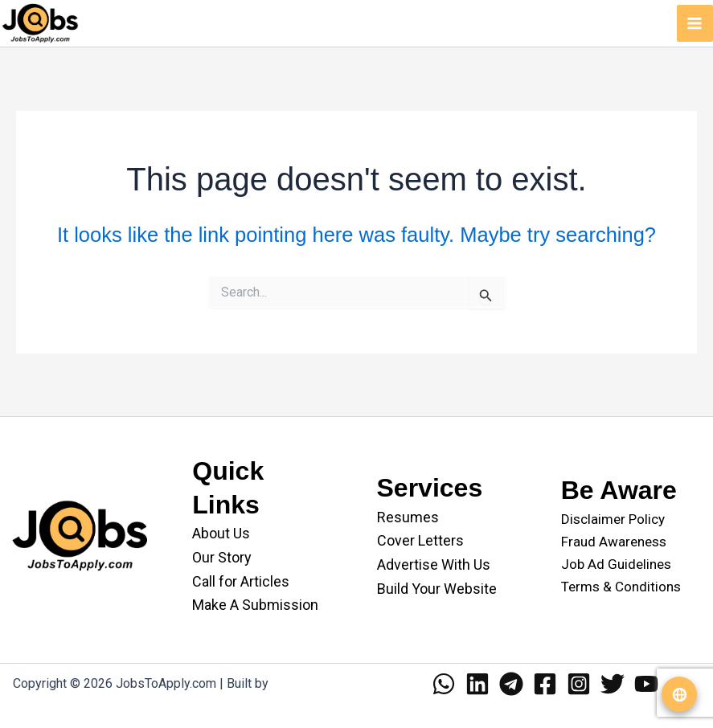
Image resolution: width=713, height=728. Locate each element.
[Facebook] (545, 684)
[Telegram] (511, 684)
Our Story (222, 557)
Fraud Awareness (614, 542)
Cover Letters (420, 540)
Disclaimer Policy (613, 519)
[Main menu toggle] (695, 23)
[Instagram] (579, 684)
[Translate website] (679, 694)
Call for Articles (241, 581)
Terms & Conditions (621, 587)
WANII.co (298, 683)
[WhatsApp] (444, 684)
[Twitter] (613, 684)
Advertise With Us (434, 564)
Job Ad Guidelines (616, 564)
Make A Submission (255, 605)
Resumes (408, 517)
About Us (221, 533)
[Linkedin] (477, 684)
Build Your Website (437, 589)
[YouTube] (646, 684)
